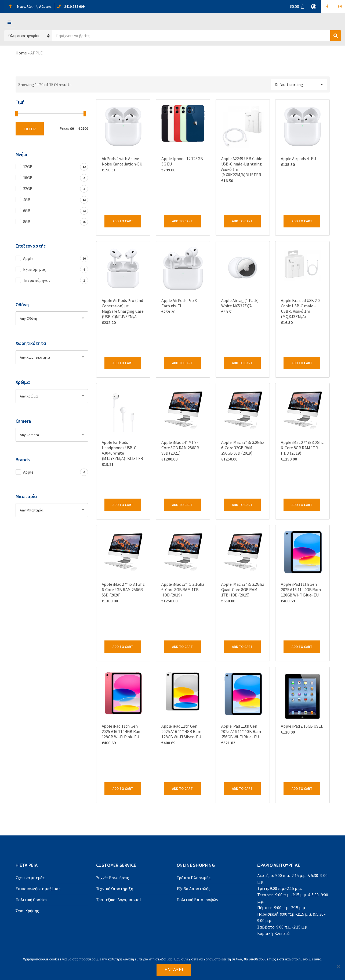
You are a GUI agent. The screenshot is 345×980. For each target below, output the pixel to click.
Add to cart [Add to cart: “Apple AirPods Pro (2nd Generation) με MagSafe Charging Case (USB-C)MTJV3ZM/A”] (123, 363)
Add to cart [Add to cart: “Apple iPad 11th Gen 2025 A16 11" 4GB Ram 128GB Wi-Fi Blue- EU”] (302, 647)
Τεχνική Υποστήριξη (115, 889)
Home (21, 53)
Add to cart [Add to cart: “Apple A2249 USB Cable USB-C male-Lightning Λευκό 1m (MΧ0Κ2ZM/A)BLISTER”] (242, 221)
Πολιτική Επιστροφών (197, 900)
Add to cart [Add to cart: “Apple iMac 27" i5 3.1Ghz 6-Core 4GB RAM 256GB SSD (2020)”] (123, 647)
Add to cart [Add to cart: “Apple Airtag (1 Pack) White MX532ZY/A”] (242, 363)
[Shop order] (299, 84)
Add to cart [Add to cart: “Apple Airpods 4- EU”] (302, 221)
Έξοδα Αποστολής (194, 889)
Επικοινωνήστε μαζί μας (38, 889)
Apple (28, 258)
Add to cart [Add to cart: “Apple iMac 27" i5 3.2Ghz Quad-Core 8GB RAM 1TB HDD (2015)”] (242, 647)
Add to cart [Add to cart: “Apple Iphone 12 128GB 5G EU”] (182, 221)
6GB (27, 211)
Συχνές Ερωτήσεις (112, 878)
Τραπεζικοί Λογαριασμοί (119, 900)
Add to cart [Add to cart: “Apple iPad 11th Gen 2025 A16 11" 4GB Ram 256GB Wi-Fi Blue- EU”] (242, 789)
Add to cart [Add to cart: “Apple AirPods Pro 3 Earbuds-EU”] (182, 363)
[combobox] (52, 318)
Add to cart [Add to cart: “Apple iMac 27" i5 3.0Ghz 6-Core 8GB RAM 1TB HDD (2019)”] (302, 505)
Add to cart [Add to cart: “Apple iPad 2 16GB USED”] (302, 789)
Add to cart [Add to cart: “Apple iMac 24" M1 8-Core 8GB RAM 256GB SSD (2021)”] (182, 505)
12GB (28, 167)
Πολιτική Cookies (31, 900)
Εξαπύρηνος (34, 269)
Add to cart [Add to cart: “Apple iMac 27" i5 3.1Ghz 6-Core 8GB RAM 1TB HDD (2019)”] (182, 647)
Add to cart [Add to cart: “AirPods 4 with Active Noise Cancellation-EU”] (123, 221)
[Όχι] (338, 966)
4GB (27, 200)
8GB (27, 222)
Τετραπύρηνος (37, 280)
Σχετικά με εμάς (30, 878)
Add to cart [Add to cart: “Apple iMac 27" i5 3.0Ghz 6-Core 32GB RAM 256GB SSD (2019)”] (242, 505)
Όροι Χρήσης (27, 911)
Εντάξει (174, 970)
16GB (28, 178)
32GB (28, 189)
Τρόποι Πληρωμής (194, 878)
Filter (30, 129)
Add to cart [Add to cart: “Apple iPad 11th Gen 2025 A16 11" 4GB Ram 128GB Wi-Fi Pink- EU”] (123, 789)
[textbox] (52, 318)
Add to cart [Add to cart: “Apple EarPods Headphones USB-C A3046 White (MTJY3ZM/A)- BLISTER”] (123, 505)
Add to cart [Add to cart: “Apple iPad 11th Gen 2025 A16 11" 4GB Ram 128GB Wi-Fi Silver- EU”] (182, 789)
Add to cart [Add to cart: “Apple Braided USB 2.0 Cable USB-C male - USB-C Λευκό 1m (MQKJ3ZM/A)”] (302, 363)
